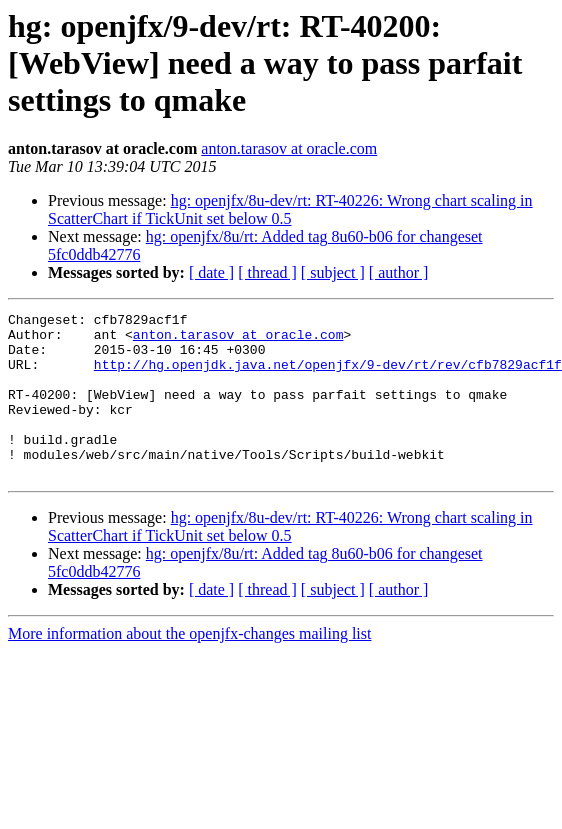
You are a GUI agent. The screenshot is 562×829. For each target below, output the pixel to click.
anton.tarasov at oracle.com (289, 148)
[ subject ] (333, 272)
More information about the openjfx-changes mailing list (189, 666)
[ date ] (211, 272)
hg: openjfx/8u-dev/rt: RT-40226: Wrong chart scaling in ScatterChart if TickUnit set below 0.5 (290, 209)
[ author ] (399, 272)
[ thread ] (267, 272)
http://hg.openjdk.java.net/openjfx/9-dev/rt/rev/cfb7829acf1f (328, 376)
